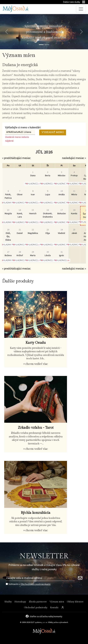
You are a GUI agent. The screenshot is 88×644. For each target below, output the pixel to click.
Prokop (74, 174)
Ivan (33, 193)
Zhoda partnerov (38, 602)
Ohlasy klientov (75, 602)
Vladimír (62, 231)
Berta (48, 174)
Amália (62, 193)
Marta (33, 254)
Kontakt (54, 607)
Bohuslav (62, 212)
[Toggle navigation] (81, 9)
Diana (33, 174)
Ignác (62, 254)
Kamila (74, 212)
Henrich (33, 212)
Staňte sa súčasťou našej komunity (46, 616)
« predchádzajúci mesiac (16, 158)
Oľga (48, 231)
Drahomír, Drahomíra (48, 213)
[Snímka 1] (41, 45)
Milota (74, 193)
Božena (8, 254)
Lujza (48, 193)
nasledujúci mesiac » (74, 158)
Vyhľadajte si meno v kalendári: (23, 127)
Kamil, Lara (20, 213)
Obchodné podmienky (36, 607)
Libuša (48, 254)
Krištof (20, 254)
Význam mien (57, 602)
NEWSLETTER (44, 556)
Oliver (20, 193)
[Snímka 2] (47, 45)
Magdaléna (33, 231)
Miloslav (62, 174)
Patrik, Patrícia (8, 194)
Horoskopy (20, 602)
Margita (8, 212)
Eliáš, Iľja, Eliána (8, 235)
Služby (8, 602)
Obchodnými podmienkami (35, 584)
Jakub (74, 231)
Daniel (20, 231)
